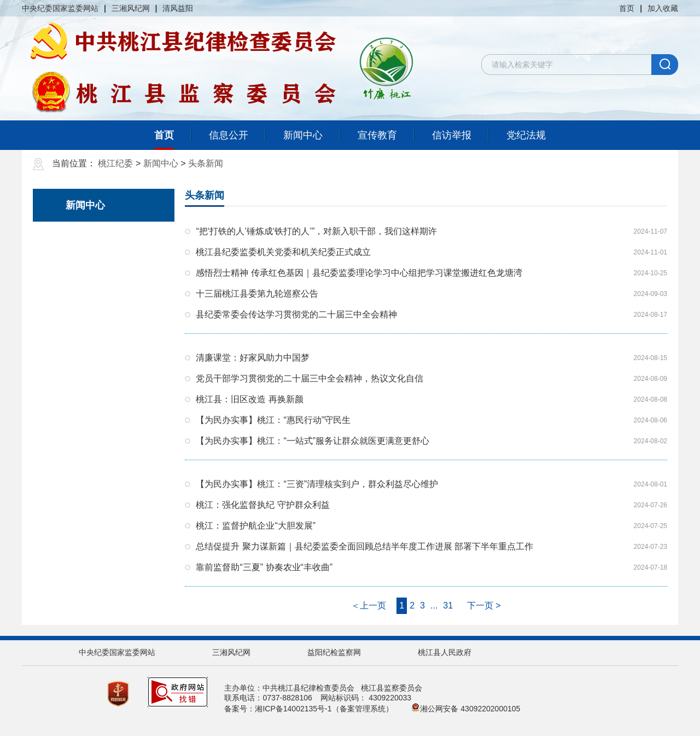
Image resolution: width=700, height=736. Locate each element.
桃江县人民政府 (445, 652)
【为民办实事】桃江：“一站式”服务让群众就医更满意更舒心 (313, 441)
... (434, 605)
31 (448, 605)
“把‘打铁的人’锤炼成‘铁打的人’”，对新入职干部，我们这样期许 (316, 231)
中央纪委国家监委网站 (60, 8)
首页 (627, 8)
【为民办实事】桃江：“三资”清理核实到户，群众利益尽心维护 (317, 484)
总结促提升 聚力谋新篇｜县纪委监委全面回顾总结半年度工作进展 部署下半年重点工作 (364, 546)
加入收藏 (663, 8)
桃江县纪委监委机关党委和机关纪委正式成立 (283, 252)
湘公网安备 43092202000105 (466, 709)
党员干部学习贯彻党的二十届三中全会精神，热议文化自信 (310, 378)
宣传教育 (377, 135)
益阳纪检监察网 (334, 652)
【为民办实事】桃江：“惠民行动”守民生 (273, 420)
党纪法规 (526, 135)
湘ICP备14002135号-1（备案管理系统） (324, 709)
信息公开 (229, 135)
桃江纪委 (115, 163)
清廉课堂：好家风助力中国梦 (253, 358)
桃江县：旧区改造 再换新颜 (249, 399)
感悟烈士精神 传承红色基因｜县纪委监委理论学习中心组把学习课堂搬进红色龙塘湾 (359, 273)
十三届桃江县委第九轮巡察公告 (257, 294)
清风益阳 (178, 8)
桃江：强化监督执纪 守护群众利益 (262, 505)
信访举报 (452, 135)
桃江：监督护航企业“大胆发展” (256, 526)
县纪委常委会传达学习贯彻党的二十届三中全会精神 (296, 314)
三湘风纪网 (131, 8)
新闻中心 (303, 135)
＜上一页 (369, 605)
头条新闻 (206, 163)
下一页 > (484, 605)
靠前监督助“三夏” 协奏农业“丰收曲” (264, 567)
